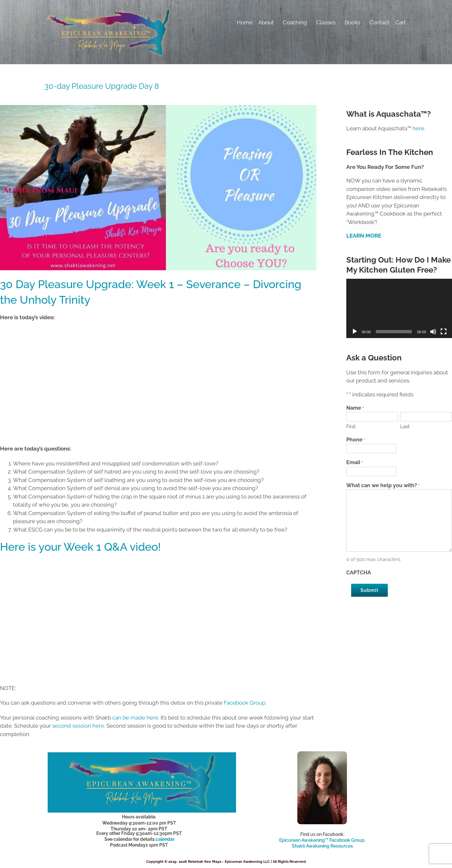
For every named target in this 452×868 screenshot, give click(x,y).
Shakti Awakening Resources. (323, 846)
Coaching (297, 22)
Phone (356, 440)
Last (405, 427)
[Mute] (433, 332)
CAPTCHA (359, 573)
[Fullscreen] (444, 332)
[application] (399, 309)
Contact (379, 22)
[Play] (355, 332)
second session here (78, 726)
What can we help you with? (383, 486)
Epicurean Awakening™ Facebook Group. (322, 840)
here (418, 128)
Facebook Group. (246, 703)
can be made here (135, 718)
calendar (165, 839)
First (351, 427)
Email (354, 463)
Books (354, 22)
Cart (401, 22)
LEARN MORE (364, 236)
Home (245, 22)
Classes (327, 22)
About (268, 22)
